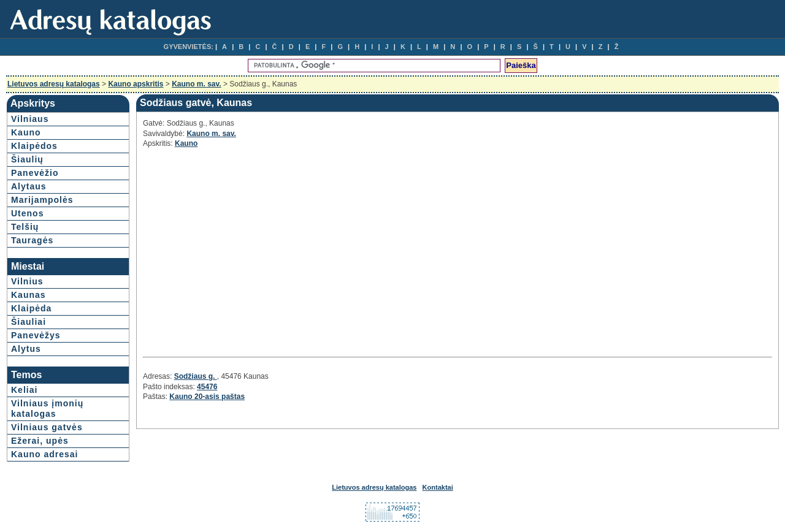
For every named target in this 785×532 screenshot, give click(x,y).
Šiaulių (27, 159)
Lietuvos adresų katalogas (54, 84)
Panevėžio (35, 173)
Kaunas (29, 295)
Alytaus (29, 186)
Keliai (24, 390)
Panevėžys (36, 335)
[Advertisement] (252, 251)
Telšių (25, 227)
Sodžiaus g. (196, 376)
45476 (207, 387)
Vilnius (27, 281)
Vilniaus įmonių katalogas (47, 408)
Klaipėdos (34, 146)
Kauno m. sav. (196, 84)
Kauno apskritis (136, 84)
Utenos (27, 213)
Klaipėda (31, 308)
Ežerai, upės (40, 441)
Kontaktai (438, 487)
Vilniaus (30, 119)
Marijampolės (42, 200)
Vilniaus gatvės (47, 427)
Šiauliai (29, 322)
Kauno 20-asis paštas (207, 397)
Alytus (26, 349)
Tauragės (32, 240)
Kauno (26, 132)
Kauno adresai (44, 454)
